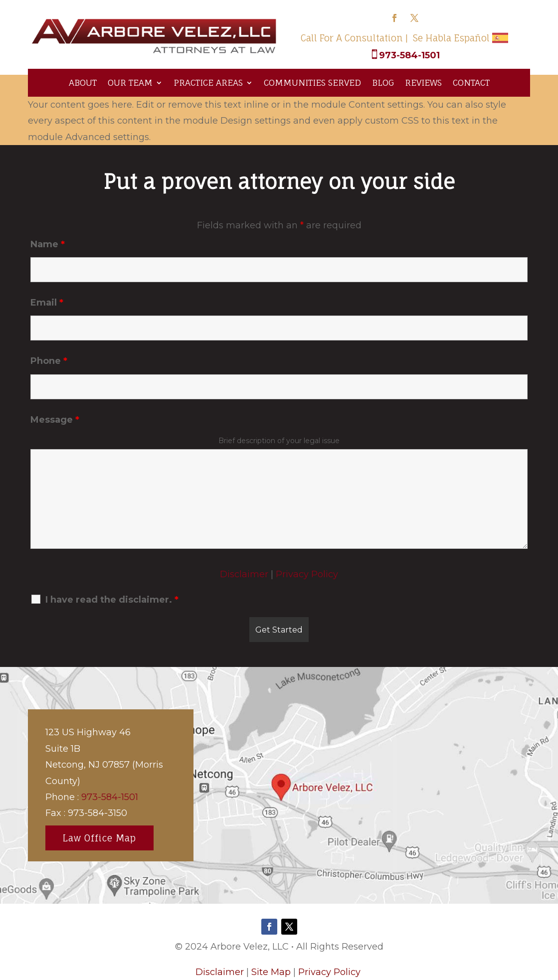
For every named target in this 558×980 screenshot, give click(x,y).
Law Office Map (99, 838)
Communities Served (312, 82)
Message (55, 420)
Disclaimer (244, 574)
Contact (471, 82)
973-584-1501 (409, 55)
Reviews (423, 82)
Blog (383, 82)
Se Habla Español (451, 38)
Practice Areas (208, 82)
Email (47, 303)
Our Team (130, 82)
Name (48, 244)
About (83, 82)
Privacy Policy (307, 574)
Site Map (271, 972)
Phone (49, 361)
